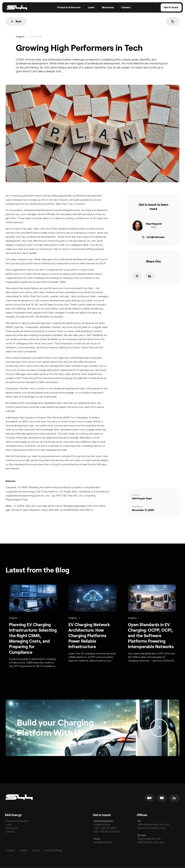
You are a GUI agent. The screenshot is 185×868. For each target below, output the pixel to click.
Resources (12, 828)
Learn (9, 825)
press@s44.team (103, 842)
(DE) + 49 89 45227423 (107, 832)
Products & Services (17, 821)
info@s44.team (103, 825)
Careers (10, 832)
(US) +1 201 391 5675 (105, 828)
